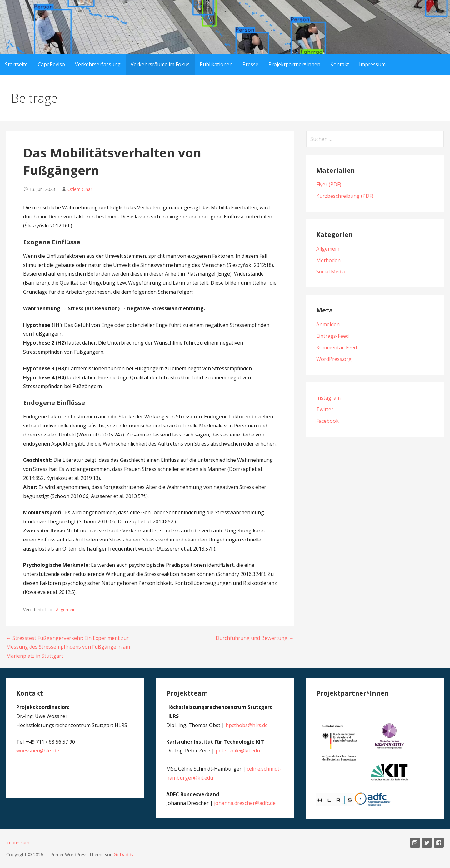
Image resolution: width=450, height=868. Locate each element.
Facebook (327, 421)
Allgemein (66, 609)
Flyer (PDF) (329, 184)
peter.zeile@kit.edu (238, 751)
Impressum (372, 64)
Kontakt (340, 64)
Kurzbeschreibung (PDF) (345, 196)
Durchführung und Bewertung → (255, 638)
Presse (250, 64)
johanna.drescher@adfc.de (245, 803)
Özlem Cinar (80, 189)
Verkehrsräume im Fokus (160, 64)
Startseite (16, 64)
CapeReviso (51, 64)
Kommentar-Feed (337, 347)
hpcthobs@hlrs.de (247, 725)
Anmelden (328, 324)
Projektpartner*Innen (294, 64)
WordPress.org (334, 359)
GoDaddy (124, 854)
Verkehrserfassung (98, 64)
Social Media (331, 272)
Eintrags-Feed (332, 336)
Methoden (328, 260)
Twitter (325, 409)
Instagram (328, 398)
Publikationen (216, 64)
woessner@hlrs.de (38, 751)
